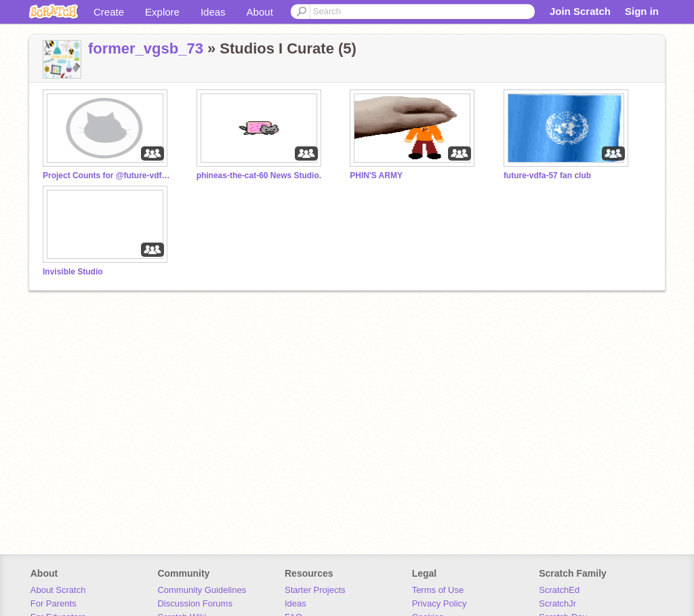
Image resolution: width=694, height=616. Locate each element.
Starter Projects (315, 590)
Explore (162, 12)
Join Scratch (580, 11)
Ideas (213, 12)
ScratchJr (557, 603)
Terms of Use (438, 590)
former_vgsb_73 (146, 48)
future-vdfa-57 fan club (547, 176)
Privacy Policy (440, 603)
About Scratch (58, 590)
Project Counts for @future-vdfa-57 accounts (107, 176)
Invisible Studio (73, 272)
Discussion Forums (195, 603)
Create (109, 12)
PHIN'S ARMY (376, 176)
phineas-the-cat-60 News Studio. (259, 176)
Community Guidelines (202, 590)
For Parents (54, 603)
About (260, 12)
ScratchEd (559, 590)
